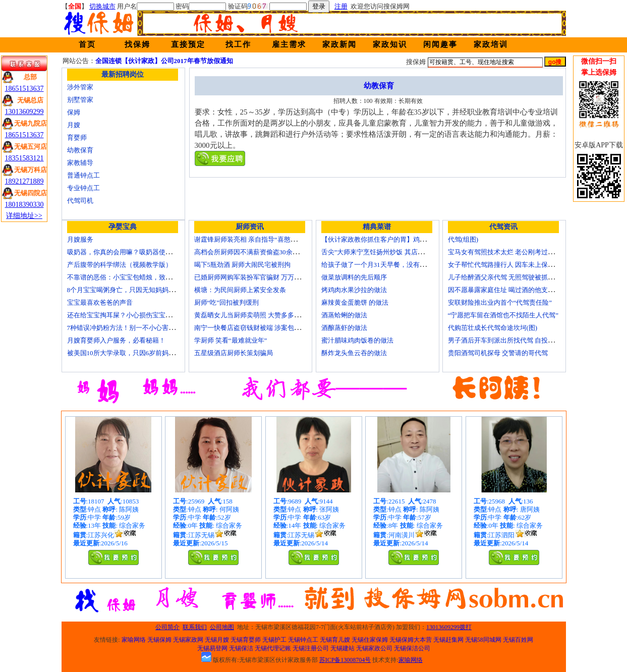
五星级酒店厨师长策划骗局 (234, 353)
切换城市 (102, 6)
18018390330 (24, 205)
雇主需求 (289, 44)
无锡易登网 (212, 648)
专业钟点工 (83, 188)
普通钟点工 (83, 175)
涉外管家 (80, 87)
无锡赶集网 (448, 640)
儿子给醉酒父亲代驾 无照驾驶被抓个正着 (508, 277)
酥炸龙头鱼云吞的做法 (354, 353)
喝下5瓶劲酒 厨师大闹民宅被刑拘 (243, 265)
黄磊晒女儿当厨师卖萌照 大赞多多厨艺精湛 (257, 315)
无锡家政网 (188, 640)
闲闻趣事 (440, 44)
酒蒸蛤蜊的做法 (344, 315)
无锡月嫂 (217, 640)
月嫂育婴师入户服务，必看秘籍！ (116, 340)
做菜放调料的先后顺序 (354, 277)
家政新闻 (339, 44)
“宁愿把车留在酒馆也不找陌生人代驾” (503, 315)
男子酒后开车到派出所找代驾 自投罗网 (504, 340)
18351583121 (24, 158)
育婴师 (77, 137)
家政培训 (491, 44)
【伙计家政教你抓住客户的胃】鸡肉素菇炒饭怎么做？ (400, 239)
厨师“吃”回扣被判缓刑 (227, 302)
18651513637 (24, 89)
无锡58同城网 (483, 640)
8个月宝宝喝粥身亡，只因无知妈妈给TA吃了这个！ (142, 290)
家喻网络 (134, 640)
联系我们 (195, 627)
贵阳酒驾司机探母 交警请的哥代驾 (498, 353)
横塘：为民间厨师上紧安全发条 (240, 290)
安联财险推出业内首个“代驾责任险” (500, 302)
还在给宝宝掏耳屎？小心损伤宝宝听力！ (126, 315)
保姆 (74, 112)
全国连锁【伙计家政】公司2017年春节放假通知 (164, 61)
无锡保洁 (241, 648)
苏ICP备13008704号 (345, 660)
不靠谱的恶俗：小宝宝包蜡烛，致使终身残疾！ (136, 277)
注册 (341, 6)
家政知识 (390, 44)
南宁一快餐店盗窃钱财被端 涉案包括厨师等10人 (264, 328)
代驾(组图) (463, 239)
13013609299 (24, 112)
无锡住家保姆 (370, 640)
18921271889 (24, 181)
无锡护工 (274, 640)
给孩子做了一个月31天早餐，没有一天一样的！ (390, 265)
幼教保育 (80, 150)
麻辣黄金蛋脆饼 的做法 (355, 302)
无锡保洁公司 (412, 648)
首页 (87, 44)
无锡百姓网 (518, 640)
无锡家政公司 (374, 648)
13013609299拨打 (449, 627)
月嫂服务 (80, 239)
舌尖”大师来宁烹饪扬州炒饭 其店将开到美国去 (389, 252)
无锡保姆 (159, 640)
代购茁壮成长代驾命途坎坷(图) (493, 328)
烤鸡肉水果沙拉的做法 (354, 290)
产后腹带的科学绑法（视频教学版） (120, 265)
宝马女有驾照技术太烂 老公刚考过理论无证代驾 (518, 252)
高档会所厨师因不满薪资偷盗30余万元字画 (256, 252)
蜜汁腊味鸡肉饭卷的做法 (357, 340)
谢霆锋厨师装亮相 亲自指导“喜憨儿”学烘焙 (257, 239)
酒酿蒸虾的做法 (344, 328)
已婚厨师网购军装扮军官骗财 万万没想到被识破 (264, 277)
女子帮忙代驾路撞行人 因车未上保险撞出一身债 (518, 265)
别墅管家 (80, 100)
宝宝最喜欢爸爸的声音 (100, 302)
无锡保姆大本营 (411, 640)
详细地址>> (24, 216)
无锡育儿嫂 (335, 640)
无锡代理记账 (273, 648)
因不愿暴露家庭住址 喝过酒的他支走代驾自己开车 (521, 290)
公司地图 (222, 627)
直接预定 (188, 44)
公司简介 (167, 627)
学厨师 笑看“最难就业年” (231, 340)
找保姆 (137, 44)
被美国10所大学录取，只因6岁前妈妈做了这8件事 (139, 353)
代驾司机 (80, 201)
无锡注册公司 (311, 648)
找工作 (238, 44)
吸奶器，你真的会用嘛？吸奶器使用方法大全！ (136, 252)
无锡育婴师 (246, 640)
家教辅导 (80, 163)
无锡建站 (343, 648)
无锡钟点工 (303, 640)
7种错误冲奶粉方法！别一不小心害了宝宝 (128, 328)
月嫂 (74, 125)
